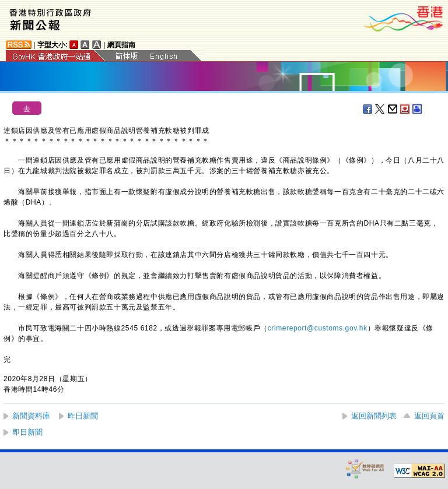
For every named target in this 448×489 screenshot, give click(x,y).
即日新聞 (27, 432)
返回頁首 (429, 416)
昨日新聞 (83, 416)
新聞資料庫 (31, 416)
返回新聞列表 (374, 416)
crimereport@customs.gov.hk (318, 328)
